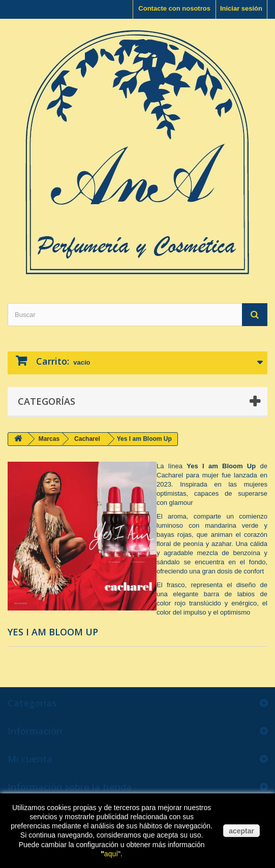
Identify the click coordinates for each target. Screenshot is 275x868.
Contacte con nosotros (174, 8)
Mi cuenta (30, 759)
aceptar (241, 831)
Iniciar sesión (241, 8)
